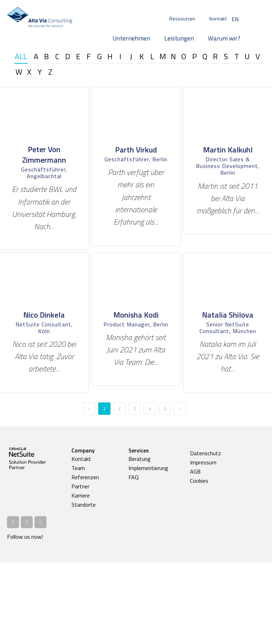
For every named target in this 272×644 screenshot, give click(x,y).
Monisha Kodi (136, 315)
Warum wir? (224, 38)
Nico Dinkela (44, 315)
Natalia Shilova (228, 315)
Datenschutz (205, 453)
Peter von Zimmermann (44, 155)
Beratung (140, 459)
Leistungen (179, 38)
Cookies (199, 481)
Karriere (81, 495)
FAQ (134, 477)
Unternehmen (131, 38)
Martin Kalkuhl (228, 150)
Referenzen (85, 477)
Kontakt (218, 19)
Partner (80, 486)
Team (78, 468)
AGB (195, 471)
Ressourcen (182, 19)
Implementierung (148, 468)
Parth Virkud (136, 150)
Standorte (84, 505)
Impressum (203, 462)
